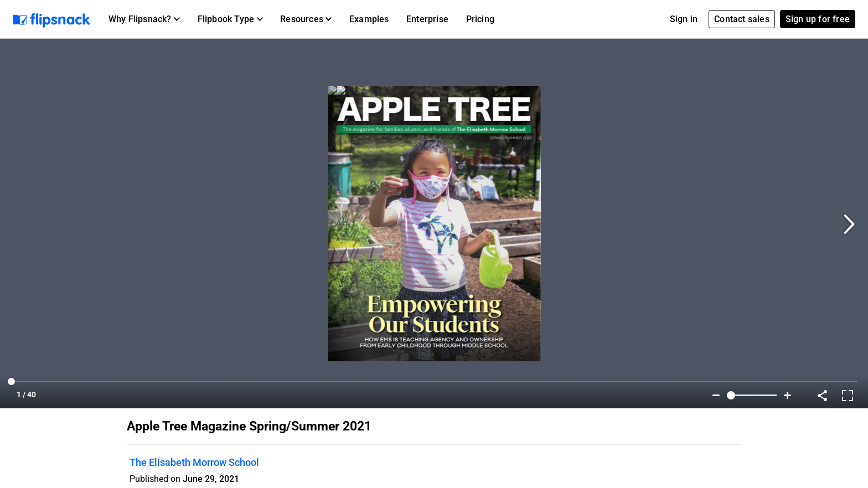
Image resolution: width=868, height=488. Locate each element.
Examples (369, 19)
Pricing (480, 19)
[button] (144, 19)
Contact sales (742, 19)
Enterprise (427, 19)
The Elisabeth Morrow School (194, 462)
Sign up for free (818, 19)
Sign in (684, 19)
